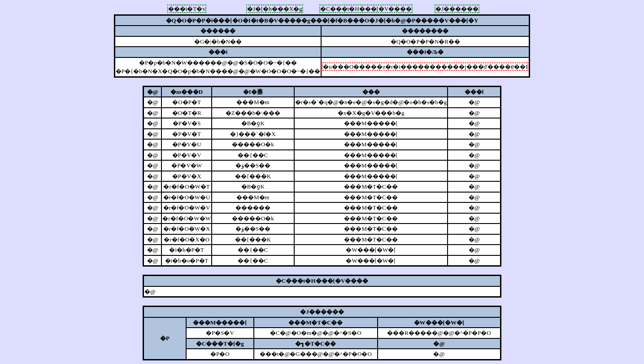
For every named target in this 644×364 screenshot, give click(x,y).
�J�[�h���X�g (275, 9)
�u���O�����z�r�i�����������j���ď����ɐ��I (425, 67)
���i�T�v (187, 9)
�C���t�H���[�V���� (366, 9)
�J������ (457, 9)
